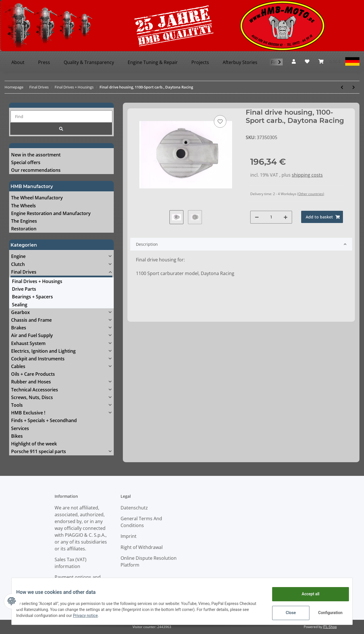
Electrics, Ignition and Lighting (43, 351)
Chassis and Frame (31, 320)
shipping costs (307, 175)
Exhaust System (28, 343)
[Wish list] (307, 61)
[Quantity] (271, 217)
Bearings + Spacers (32, 297)
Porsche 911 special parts (39, 451)
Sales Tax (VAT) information (71, 563)
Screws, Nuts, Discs (32, 397)
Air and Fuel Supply (32, 335)
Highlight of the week (34, 444)
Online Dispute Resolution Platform (149, 561)
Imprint (129, 536)
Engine (18, 256)
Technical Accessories (35, 390)
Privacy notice (110, 616)
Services (20, 428)
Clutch (18, 264)
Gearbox (20, 312)
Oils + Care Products (33, 374)
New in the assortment (36, 155)
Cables (18, 366)
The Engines (24, 221)
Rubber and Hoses (31, 382)
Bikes (17, 436)
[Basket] (330, 61)
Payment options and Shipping (78, 581)
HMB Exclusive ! (28, 413)
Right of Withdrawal (142, 547)
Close (286, 613)
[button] (294, 61)
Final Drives (24, 272)
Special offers (26, 162)
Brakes (19, 328)
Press (44, 62)
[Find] (61, 116)
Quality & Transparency (89, 62)
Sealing (20, 305)
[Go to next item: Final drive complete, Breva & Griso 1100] (354, 87)
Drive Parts (24, 289)
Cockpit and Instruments (38, 359)
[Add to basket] (322, 217)
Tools (17, 405)
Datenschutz (134, 508)
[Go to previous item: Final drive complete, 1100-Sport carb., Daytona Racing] (342, 87)
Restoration (24, 229)
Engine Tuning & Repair (153, 62)
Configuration (326, 613)
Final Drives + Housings (37, 281)
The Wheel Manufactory (37, 198)
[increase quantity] (286, 217)
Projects (200, 62)
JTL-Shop (330, 627)
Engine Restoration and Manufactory (51, 213)
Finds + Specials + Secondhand (44, 420)
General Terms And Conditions (141, 522)
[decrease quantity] (257, 217)
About (18, 62)
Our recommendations (36, 170)
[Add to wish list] (220, 121)
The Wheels (23, 206)
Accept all (306, 594)
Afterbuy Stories (240, 62)
